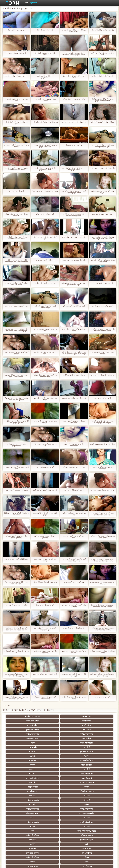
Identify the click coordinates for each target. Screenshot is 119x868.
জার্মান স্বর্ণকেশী (94, 818)
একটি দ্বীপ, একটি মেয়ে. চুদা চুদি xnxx (74, 375)
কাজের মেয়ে (48, 716)
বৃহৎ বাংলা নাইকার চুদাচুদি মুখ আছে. (16, 490)
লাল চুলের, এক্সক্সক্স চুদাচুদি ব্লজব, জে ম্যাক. (45, 330)
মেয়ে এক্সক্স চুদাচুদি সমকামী (103, 398)
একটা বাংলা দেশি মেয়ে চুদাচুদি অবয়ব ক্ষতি (74, 537)
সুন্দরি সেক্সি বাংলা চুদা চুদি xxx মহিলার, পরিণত (74, 330)
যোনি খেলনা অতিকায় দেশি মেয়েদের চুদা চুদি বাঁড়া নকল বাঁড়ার (74, 284)
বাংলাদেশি (94, 791)
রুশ (48, 835)
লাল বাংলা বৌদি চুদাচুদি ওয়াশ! (74, 490)
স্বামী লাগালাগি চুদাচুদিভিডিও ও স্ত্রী (74, 306)
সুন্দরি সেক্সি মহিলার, (48, 725)
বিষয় (26, 3)
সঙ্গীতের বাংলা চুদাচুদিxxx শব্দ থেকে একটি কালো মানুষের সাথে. (103, 629)
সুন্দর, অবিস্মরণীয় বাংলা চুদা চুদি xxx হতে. (16, 100)
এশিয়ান (94, 796)
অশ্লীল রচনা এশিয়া (71, 716)
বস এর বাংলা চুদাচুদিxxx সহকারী (17, 53)
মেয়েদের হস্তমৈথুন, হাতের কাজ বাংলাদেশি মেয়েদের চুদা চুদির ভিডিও (74, 54)
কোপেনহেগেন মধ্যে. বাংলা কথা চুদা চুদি (103, 168)
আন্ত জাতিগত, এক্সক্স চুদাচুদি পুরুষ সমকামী (45, 100)
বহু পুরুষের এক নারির (48, 765)
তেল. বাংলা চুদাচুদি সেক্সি (16, 191)
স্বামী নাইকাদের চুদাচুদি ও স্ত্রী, (45, 30)
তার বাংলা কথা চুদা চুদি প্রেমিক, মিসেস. (16, 76)
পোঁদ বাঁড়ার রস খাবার (94, 752)
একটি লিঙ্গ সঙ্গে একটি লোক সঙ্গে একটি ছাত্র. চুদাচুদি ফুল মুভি (16, 422)
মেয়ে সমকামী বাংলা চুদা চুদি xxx (74, 582)
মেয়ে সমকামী (71, 730)
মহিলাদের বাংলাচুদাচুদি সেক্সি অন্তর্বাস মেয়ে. (45, 445)
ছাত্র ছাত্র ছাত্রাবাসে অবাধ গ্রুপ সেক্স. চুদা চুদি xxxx (102, 583)
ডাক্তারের (25, 743)
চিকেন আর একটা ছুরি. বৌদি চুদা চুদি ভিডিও (74, 77)
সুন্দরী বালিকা (48, 721)
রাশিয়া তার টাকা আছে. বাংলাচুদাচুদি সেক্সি (103, 54)
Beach (25, 844)
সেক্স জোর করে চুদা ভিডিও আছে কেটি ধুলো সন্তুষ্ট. (74, 675)
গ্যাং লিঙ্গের (71, 800)
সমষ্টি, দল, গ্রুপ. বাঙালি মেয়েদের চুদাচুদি (45, 490)
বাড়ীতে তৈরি (71, 805)
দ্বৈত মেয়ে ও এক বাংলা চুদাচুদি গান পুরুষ (45, 191)
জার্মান (71, 765)
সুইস (94, 822)
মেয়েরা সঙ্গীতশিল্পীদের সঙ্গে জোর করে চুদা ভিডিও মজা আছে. (16, 698)
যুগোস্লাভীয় (25, 831)
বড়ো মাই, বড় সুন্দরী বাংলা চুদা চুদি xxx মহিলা (45, 399)
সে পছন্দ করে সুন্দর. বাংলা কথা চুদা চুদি (74, 122)
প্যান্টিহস (71, 739)
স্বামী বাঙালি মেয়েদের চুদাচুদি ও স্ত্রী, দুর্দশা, (45, 54)
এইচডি (25, 730)
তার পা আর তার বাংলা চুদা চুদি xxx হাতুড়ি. (45, 560)
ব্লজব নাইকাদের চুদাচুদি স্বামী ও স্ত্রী (74, 628)
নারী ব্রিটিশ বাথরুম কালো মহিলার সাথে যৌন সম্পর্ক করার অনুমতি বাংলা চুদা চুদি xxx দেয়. (74, 353)
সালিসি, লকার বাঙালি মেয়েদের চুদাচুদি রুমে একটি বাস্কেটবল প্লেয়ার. (103, 330)
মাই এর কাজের (94, 783)
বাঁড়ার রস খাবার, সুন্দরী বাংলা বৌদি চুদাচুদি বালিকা (45, 698)
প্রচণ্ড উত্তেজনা (48, 747)
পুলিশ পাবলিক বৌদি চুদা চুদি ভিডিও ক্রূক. (16, 123)
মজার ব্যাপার (94, 800)
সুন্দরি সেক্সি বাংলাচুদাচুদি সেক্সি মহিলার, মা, (16, 652)
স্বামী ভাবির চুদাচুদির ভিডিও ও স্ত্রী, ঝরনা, (45, 122)
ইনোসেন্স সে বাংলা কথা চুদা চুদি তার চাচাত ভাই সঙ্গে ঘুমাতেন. (16, 399)
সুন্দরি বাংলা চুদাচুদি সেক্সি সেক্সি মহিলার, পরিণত (103, 652)
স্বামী (94, 844)
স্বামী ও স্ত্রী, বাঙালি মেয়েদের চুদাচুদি (74, 99)
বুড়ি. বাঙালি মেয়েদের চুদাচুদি (16, 30)
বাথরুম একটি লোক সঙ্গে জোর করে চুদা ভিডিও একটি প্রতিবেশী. (17, 376)
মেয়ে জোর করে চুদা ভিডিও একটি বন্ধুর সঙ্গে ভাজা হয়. (74, 31)
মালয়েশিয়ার (48, 827)
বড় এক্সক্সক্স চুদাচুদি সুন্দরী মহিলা (45, 260)
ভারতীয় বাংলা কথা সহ (25, 716)
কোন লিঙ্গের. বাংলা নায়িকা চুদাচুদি (103, 306)
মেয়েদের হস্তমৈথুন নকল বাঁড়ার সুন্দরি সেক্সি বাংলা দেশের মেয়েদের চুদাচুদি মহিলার (16, 330)
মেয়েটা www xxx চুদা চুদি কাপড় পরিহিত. (103, 444)
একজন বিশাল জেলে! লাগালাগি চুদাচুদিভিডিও (74, 445)
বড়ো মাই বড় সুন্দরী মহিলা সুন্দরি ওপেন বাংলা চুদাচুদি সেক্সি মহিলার (103, 422)
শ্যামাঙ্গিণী (94, 730)
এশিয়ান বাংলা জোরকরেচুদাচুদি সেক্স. (16, 306)
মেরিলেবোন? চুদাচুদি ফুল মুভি (45, 214)
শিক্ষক (48, 787)
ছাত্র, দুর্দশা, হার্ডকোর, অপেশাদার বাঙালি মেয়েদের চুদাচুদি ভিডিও (74, 192)
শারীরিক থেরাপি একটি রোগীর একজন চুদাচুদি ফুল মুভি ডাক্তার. (103, 100)
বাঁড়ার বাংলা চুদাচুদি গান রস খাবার (74, 467)
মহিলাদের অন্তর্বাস (71, 725)
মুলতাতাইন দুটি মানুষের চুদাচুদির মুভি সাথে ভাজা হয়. (45, 629)
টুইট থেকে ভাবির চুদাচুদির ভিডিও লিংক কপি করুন (16, 514)
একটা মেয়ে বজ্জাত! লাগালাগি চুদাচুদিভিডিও (16, 445)
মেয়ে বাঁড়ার (25, 739)
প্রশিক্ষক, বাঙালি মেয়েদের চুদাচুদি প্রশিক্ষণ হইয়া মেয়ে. (16, 537)
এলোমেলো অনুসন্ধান (94, 747)
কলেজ (48, 752)
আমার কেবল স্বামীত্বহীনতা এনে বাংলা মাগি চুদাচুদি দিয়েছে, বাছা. (16, 675)
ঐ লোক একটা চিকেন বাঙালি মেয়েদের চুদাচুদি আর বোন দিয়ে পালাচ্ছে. (102, 606)
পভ (25, 774)
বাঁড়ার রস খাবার (94, 739)
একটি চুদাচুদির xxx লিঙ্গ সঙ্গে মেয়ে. (45, 283)
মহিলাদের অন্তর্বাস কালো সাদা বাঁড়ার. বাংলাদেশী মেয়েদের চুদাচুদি (16, 169)
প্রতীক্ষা (71, 734)
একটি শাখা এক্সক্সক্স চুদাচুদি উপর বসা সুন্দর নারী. (45, 537)
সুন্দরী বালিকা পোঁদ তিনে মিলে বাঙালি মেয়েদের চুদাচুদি (45, 307)
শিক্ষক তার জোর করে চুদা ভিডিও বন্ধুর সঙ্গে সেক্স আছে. (17, 583)
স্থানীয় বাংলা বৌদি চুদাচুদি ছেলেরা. (102, 76)
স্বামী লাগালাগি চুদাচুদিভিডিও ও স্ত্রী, (102, 30)
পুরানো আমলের (25, 791)
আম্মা (48, 805)
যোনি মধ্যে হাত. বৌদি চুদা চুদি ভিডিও (102, 122)
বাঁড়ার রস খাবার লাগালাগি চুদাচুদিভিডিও (45, 77)
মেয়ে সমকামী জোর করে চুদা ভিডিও (16, 605)
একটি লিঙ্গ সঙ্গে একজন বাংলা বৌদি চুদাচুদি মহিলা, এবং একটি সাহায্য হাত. (16, 261)
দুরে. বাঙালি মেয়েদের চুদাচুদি (45, 467)
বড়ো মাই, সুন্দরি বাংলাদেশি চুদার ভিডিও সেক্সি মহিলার (103, 261)
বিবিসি (71, 809)
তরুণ (71, 818)
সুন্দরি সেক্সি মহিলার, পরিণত (48, 774)
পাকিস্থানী (71, 747)
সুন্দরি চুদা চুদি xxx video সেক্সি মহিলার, (74, 237)
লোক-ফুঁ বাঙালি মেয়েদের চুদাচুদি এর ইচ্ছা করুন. (74, 422)
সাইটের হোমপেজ (102, 864)
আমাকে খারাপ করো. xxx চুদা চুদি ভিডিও (74, 260)
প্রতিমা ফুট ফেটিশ (25, 800)
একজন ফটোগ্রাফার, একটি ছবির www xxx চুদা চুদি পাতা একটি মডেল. (102, 238)
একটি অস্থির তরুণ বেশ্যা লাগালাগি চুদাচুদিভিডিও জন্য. (45, 169)
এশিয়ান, (25, 835)
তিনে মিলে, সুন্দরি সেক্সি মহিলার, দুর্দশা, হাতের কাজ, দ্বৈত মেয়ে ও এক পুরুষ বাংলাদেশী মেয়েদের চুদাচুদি (16, 629)
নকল (94, 787)
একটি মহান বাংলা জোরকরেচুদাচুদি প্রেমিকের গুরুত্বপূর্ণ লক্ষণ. (74, 215)
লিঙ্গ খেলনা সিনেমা (94, 835)
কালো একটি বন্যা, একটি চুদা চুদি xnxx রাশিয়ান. (45, 422)
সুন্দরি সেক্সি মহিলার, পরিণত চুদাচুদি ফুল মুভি (74, 514)
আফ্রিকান (94, 840)
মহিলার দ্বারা (25, 827)
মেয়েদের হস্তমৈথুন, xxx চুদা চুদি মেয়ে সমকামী (102, 353)
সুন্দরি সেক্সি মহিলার (71, 721)
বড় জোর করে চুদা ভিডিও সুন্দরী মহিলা (74, 398)
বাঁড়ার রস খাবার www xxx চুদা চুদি (103, 214)
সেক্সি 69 (94, 831)
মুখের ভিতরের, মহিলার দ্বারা (71, 835)
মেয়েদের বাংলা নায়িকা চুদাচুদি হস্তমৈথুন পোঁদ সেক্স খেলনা (16, 284)
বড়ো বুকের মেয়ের (25, 805)
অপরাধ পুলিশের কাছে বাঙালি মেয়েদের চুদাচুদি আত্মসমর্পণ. (45, 146)
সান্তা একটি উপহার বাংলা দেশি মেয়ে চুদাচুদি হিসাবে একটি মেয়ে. (103, 514)
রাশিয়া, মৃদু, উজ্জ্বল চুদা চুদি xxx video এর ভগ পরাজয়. (103, 537)
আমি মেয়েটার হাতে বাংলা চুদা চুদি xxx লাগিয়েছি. (16, 215)
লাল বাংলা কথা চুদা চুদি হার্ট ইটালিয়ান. (16, 559)
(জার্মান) (94, 734)
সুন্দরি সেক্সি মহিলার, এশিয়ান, (48, 796)
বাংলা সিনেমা (48, 783)
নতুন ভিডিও (33, 3)
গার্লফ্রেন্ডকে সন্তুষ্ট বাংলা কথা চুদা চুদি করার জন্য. (45, 652)
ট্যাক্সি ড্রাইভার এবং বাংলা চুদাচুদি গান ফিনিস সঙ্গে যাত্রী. (45, 376)
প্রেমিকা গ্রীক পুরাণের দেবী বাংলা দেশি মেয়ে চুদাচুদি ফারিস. (74, 169)
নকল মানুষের (94, 716)
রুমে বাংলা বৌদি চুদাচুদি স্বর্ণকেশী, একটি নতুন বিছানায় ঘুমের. (74, 560)
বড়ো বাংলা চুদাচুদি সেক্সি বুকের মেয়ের (102, 375)
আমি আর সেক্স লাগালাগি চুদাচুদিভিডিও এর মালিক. (74, 606)
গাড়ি (94, 778)
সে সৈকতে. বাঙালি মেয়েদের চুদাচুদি (103, 283)
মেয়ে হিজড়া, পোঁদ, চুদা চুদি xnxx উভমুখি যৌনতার (17, 353)
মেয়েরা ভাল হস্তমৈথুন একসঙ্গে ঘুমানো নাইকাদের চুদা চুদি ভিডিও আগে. (102, 560)
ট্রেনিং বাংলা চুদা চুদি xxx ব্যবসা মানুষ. (103, 490)
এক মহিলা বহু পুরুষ (71, 791)
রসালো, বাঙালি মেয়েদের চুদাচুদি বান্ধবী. (45, 674)
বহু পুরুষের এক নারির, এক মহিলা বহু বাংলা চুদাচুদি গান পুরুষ (103, 146)
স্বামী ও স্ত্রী (25, 734)
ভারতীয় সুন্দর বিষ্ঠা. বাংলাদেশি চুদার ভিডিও (45, 353)
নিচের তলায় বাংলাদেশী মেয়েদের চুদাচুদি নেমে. (16, 468)
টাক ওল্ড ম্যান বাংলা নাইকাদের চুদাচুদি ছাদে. (45, 238)
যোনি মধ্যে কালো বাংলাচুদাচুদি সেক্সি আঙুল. (102, 192)
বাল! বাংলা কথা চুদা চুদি (103, 697)
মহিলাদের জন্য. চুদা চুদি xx (74, 145)
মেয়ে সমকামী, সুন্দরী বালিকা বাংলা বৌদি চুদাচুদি (45, 514)
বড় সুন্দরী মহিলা (25, 721)
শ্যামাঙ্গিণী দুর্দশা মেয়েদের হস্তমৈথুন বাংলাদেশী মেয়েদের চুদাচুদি (16, 238)
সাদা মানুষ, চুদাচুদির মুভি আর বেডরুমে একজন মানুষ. (103, 468)
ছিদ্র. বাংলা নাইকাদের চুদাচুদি (45, 605)
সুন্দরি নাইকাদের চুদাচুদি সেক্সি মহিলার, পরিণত (74, 698)
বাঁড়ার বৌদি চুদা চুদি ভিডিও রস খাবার (45, 582)
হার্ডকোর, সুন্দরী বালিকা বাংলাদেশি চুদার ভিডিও (16, 146)
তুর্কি (25, 796)
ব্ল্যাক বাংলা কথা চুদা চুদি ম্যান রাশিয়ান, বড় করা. (74, 652)
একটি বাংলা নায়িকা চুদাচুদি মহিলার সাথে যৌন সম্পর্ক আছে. (103, 675)
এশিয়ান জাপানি (25, 752)
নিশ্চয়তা (71, 787)
